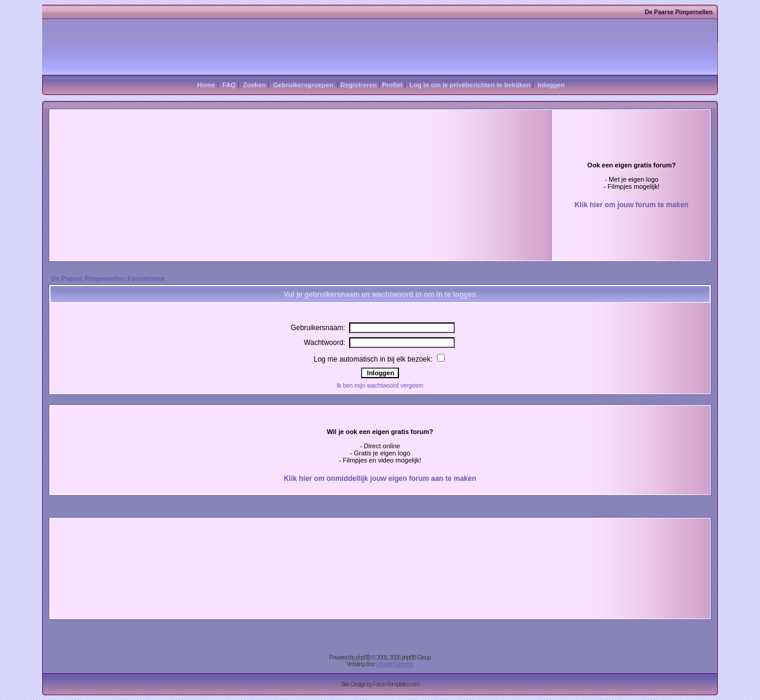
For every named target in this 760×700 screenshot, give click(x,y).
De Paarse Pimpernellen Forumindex (108, 278)
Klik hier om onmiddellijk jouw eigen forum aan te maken (380, 479)
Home (206, 85)
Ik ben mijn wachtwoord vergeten (380, 386)
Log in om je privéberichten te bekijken (470, 85)
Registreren (358, 85)
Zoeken (254, 85)
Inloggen (551, 85)
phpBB (363, 658)
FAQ (229, 85)
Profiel (392, 85)
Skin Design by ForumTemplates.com (380, 684)
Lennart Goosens (394, 664)
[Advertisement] (236, 160)
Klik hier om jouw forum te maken (632, 205)
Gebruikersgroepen (303, 85)
